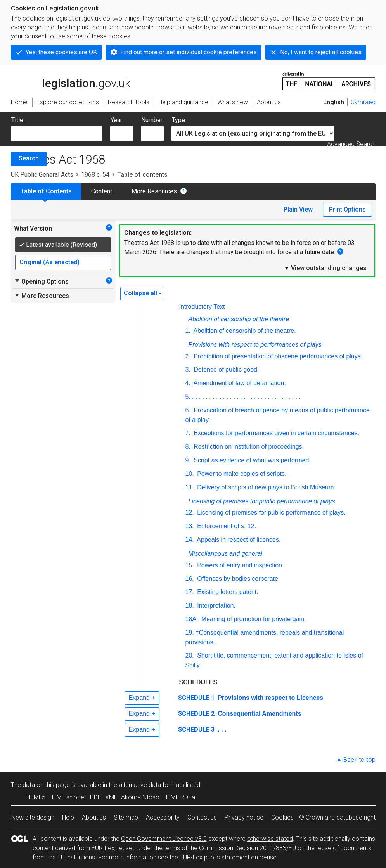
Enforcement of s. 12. (226, 526)
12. (190, 512)
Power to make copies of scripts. (241, 474)
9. (188, 460)
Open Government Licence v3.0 (164, 839)
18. (190, 605)
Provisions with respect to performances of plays (255, 345)
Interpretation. (216, 605)
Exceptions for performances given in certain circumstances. (276, 433)
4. (188, 383)
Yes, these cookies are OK (61, 52)
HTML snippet (68, 797)
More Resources (154, 191)
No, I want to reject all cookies (321, 52)
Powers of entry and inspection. (240, 565)
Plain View (298, 209)
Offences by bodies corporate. (238, 579)
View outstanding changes (325, 268)
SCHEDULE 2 (196, 714)
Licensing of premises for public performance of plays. (271, 512)
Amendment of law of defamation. (239, 383)
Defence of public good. (226, 369)
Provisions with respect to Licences (270, 698)
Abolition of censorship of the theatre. (244, 331)
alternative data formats (151, 785)
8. (188, 447)
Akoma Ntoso (140, 797)
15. (190, 565)
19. (190, 633)
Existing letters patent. (227, 592)
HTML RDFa (179, 797)
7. (188, 433)
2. (188, 356)
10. (190, 474)
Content (102, 191)
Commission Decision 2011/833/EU (248, 848)
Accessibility (163, 817)
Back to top (359, 760)
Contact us (202, 817)
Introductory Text (202, 307)
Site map (126, 817)
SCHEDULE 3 (196, 729)
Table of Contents (46, 191)
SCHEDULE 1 (196, 698)
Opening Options (41, 281)
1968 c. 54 (95, 175)
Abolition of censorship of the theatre (239, 319)
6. (188, 410)
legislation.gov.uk (71, 81)
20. (190, 655)
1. (188, 331)
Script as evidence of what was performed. (251, 460)
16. (190, 579)
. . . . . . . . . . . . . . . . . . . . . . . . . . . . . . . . (246, 397)
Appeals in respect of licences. (238, 540)
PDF (96, 797)
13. (190, 526)
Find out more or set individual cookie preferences (189, 52)
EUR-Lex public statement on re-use (228, 857)
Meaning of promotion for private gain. (253, 619)
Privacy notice (244, 817)
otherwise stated (270, 839)
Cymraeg (363, 102)
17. (190, 592)
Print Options (347, 209)
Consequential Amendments (259, 714)
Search (29, 158)
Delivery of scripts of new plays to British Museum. (266, 487)
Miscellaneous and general (225, 554)
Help (68, 817)
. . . (221, 729)
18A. (192, 619)
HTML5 (36, 797)
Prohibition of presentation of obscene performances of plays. (277, 356)
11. (190, 487)
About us (94, 817)
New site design (33, 817)
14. (190, 540)
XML (111, 797)
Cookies (282, 817)
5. (188, 397)
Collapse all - (142, 293)
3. (188, 369)
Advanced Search (351, 144)
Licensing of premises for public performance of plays (262, 501)
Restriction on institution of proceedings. (248, 447)
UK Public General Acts (42, 175)
